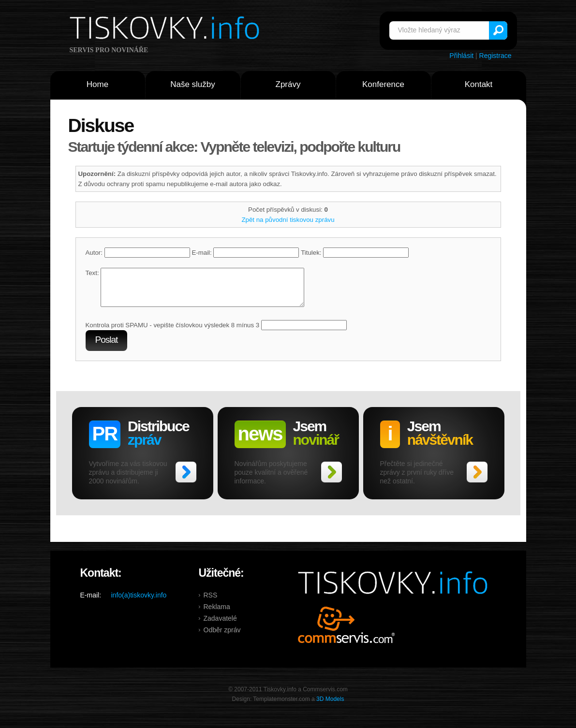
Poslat (107, 347)
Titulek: (355, 253)
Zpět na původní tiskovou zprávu (288, 220)
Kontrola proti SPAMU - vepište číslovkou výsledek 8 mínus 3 (173, 332)
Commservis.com (347, 632)
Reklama (217, 614)
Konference (383, 84)
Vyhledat (498, 30)
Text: (92, 273)
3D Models (330, 706)
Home (97, 84)
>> (186, 479)
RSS (211, 602)
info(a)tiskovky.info (139, 602)
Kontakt (479, 84)
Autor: (138, 253)
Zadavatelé (220, 626)
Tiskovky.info (166, 29)
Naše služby (193, 84)
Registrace (495, 56)
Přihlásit (461, 56)
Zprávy (288, 84)
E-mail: (245, 253)
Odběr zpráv (222, 637)
